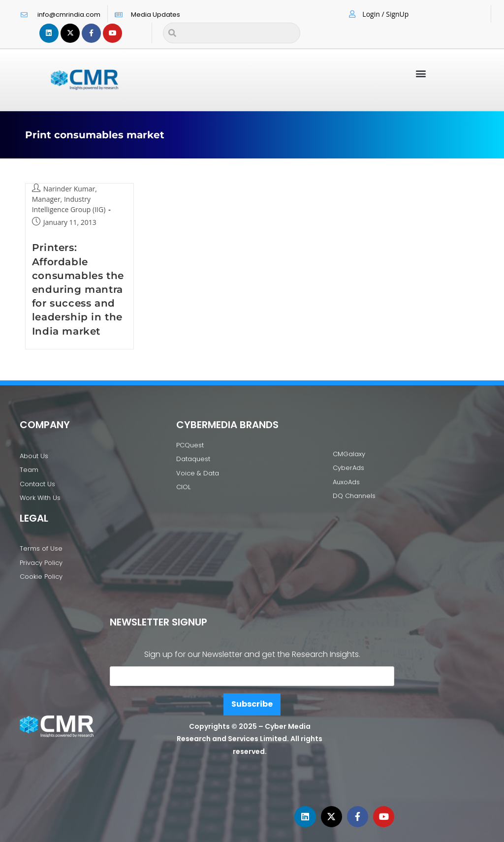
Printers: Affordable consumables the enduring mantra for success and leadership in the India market (78, 289)
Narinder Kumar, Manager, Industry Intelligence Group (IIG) (69, 199)
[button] (421, 73)
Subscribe (252, 704)
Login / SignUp (385, 14)
